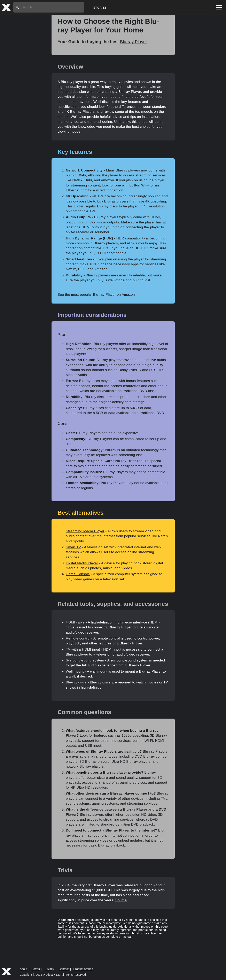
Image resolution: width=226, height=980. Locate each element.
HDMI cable (75, 622)
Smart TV (73, 547)
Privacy (49, 969)
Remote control (78, 638)
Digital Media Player (82, 563)
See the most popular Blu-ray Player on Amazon (96, 295)
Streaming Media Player (85, 531)
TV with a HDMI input (83, 649)
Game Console (78, 574)
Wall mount (75, 671)
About (24, 969)
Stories (100, 7)
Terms (36, 969)
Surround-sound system (85, 660)
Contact (64, 969)
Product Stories (83, 969)
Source (121, 900)
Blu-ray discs (76, 682)
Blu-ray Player (134, 42)
